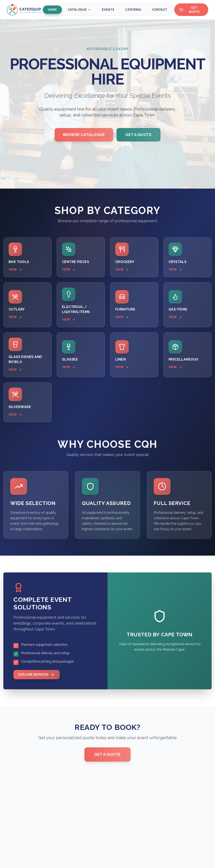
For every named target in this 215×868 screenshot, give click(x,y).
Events (108, 10)
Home (52, 10)
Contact (160, 10)
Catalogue (79, 10)
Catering (133, 10)
